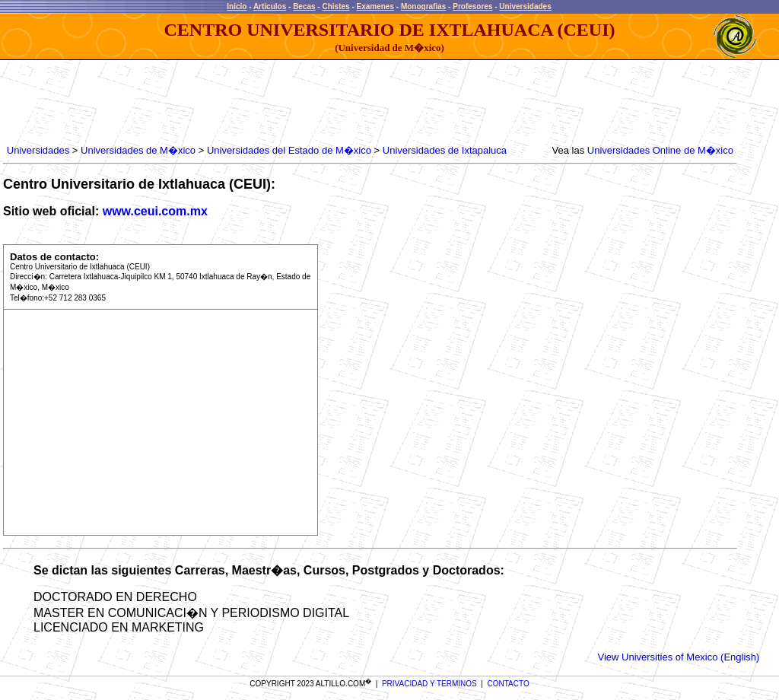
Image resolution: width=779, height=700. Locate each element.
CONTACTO (509, 684)
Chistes (335, 6)
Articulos (270, 6)
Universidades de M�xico (138, 150)
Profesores (472, 6)
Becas (304, 6)
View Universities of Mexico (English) (679, 657)
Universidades (525, 6)
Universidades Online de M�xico (660, 150)
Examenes (375, 6)
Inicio (237, 6)
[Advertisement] (281, 103)
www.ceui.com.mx (155, 211)
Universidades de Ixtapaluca (445, 150)
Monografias (423, 6)
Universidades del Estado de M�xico (289, 150)
